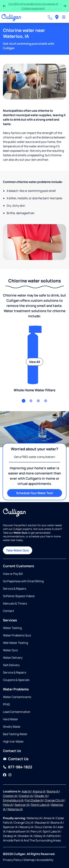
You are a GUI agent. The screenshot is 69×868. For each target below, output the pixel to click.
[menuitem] (57, 17)
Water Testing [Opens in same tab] (12, 628)
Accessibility (45, 860)
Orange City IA (55, 800)
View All (34, 362)
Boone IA (53, 791)
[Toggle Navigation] (64, 17)
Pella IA (8, 805)
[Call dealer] (50, 17)
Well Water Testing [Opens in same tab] (15, 643)
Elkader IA (41, 796)
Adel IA (26, 791)
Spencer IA (22, 805)
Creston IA (10, 796)
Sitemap (29, 860)
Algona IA (39, 791)
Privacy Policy (12, 860)
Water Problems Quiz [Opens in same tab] (17, 635)
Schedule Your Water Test (35, 493)
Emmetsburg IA (13, 800)
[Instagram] (10, 775)
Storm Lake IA (40, 805)
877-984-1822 (20, 767)
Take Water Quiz (18, 550)
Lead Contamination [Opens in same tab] (17, 712)
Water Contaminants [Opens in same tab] (17, 697)
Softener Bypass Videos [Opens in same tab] (19, 596)
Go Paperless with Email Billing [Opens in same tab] (23, 581)
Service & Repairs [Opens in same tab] (15, 589)
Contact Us (18, 759)
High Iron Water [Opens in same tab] (13, 741)
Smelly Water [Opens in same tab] (12, 727)
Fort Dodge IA (34, 800)
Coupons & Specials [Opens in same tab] (16, 680)
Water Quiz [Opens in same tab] (10, 650)
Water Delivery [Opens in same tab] (13, 658)
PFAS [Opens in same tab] (6, 704)
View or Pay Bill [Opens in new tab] (13, 574)
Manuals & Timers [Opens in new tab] (15, 603)
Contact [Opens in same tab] (8, 611)
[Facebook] (5, 775)
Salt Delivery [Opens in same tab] (11, 665)
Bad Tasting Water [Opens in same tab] (15, 734)
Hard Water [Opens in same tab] (10, 719)
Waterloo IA (15, 809)
